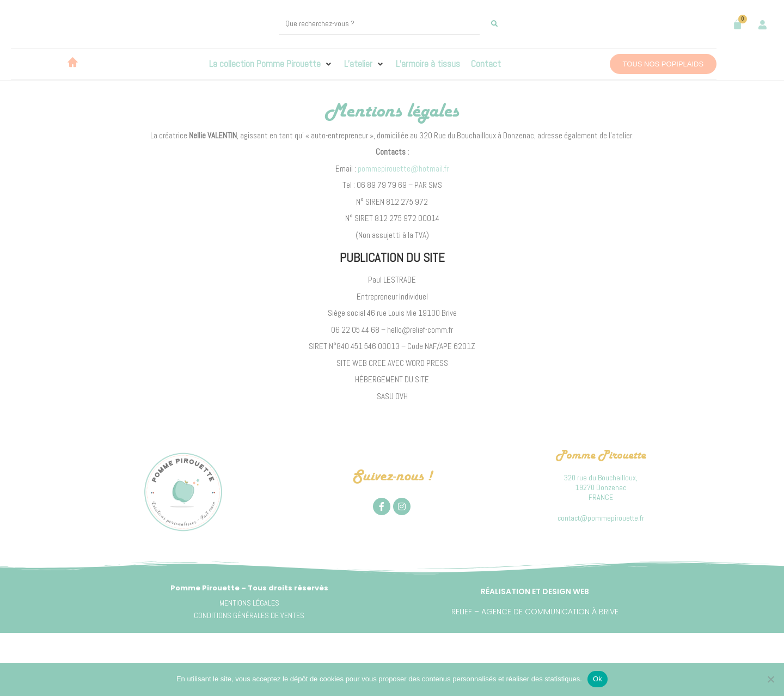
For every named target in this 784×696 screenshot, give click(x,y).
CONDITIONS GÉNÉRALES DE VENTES (249, 615)
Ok (598, 679)
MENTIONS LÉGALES (249, 603)
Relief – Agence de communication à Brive (535, 612)
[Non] (770, 679)
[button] (271, 64)
